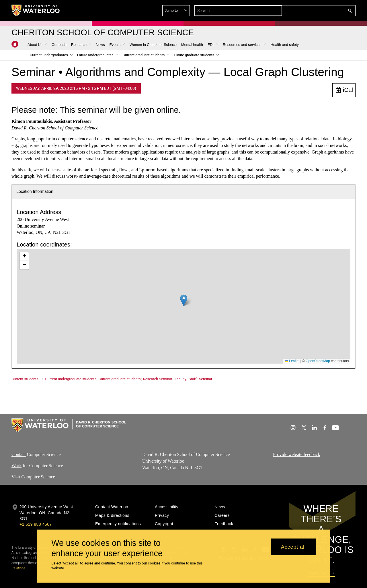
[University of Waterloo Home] (36, 10)
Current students (25, 379)
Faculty (180, 379)
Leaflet (292, 361)
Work (16, 466)
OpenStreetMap (318, 361)
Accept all (293, 547)
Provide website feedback (296, 454)
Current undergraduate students (71, 379)
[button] (309, 11)
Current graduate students (120, 379)
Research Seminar (158, 379)
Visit (16, 477)
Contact (19, 454)
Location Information (35, 191)
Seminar (206, 379)
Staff (193, 379)
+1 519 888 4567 (36, 524)
